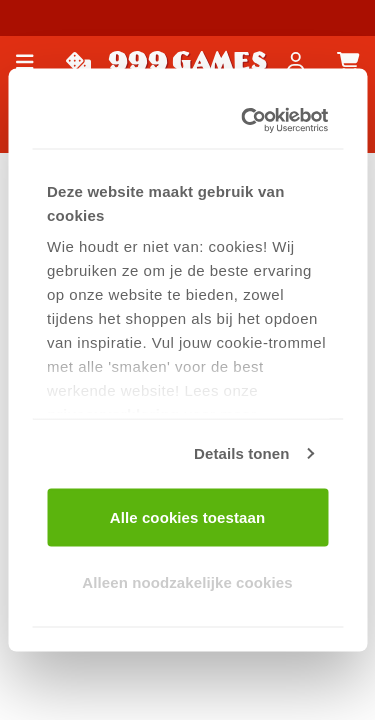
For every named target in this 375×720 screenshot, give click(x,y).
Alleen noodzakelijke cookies (187, 582)
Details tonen (241, 453)
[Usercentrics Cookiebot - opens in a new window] (250, 121)
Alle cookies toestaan (188, 516)
